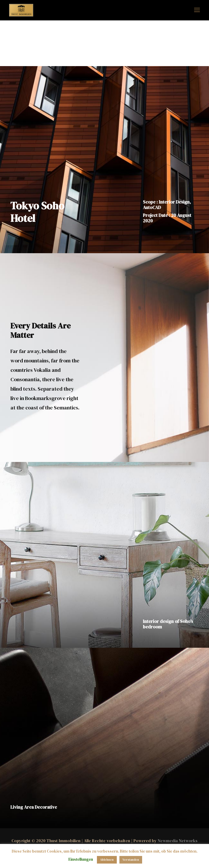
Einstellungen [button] (81, 859)
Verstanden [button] (131, 860)
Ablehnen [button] (107, 860)
